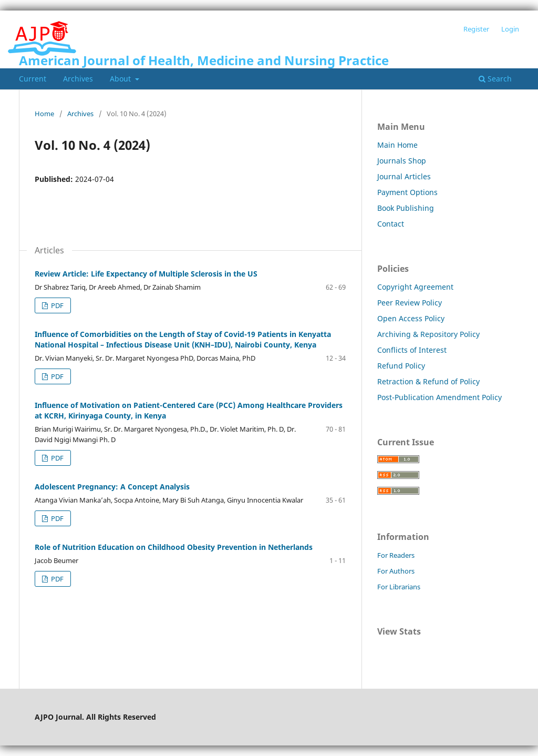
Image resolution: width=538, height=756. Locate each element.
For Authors (396, 571)
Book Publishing (406, 208)
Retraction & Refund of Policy (428, 381)
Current (33, 79)
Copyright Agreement (415, 287)
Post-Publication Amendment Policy (439, 397)
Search (495, 79)
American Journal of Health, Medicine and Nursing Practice (204, 60)
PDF (56, 305)
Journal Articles (404, 176)
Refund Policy (401, 366)
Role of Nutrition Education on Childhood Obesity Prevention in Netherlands (174, 547)
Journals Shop (402, 161)
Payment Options (407, 192)
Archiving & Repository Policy (428, 334)
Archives (78, 79)
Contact (391, 224)
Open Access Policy (411, 318)
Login (510, 29)
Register (476, 29)
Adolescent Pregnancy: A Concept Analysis (112, 487)
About (121, 79)
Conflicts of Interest (412, 350)
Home (44, 114)
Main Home (397, 145)
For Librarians (399, 587)
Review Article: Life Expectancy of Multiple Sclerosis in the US (146, 274)
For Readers (396, 555)
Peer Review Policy (410, 303)
